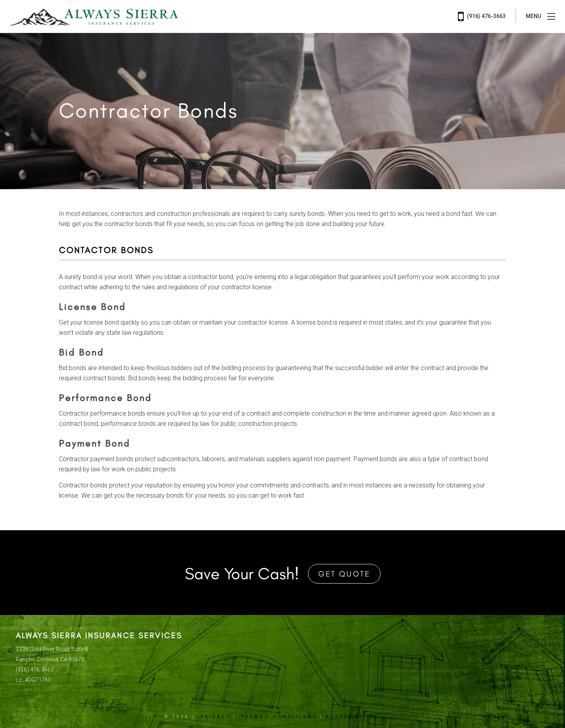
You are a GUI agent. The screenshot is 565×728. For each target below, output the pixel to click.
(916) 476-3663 (482, 16)
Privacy (216, 717)
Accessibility (352, 717)
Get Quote (344, 574)
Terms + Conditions (279, 717)
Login (495, 717)
